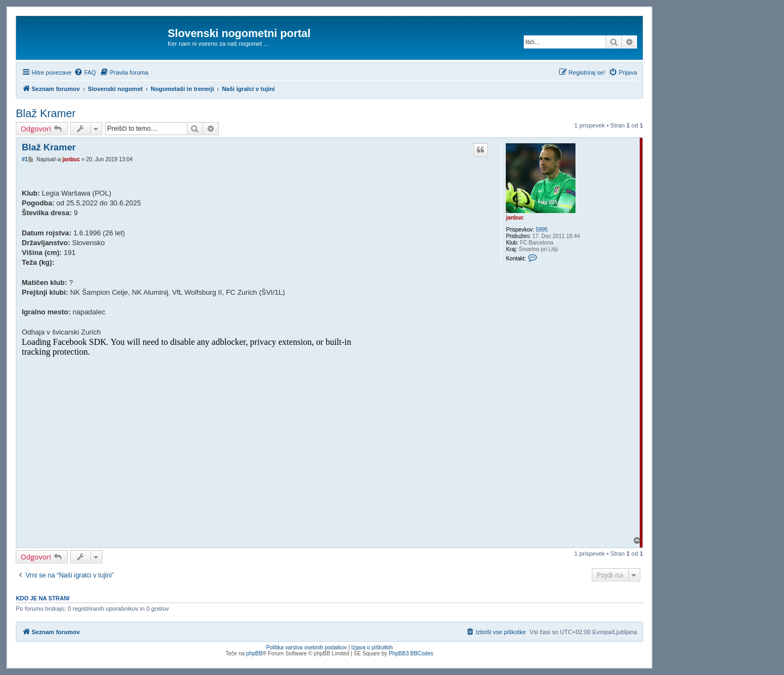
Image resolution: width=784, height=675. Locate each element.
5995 (542, 230)
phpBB (254, 653)
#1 (25, 159)
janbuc (514, 218)
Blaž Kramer (46, 113)
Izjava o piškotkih (372, 647)
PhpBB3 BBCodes (411, 653)
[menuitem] (85, 72)
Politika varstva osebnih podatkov (307, 647)
